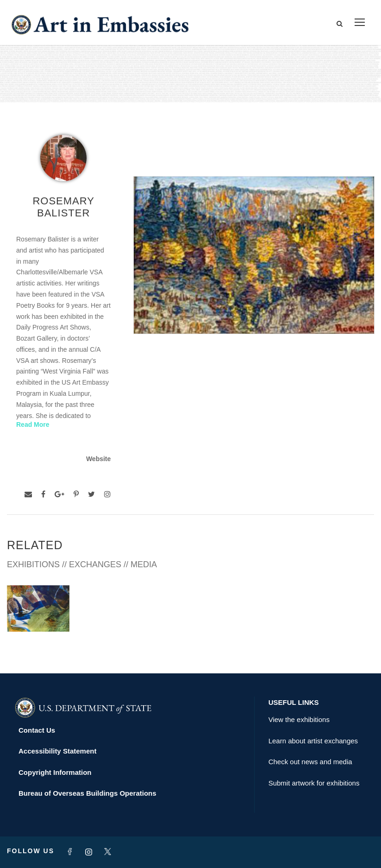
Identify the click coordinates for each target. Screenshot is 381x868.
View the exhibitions (299, 719)
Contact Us (37, 730)
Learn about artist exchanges (313, 741)
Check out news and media (310, 762)
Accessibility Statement (57, 751)
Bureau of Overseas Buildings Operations (87, 793)
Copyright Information (55, 772)
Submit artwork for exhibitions (314, 783)
